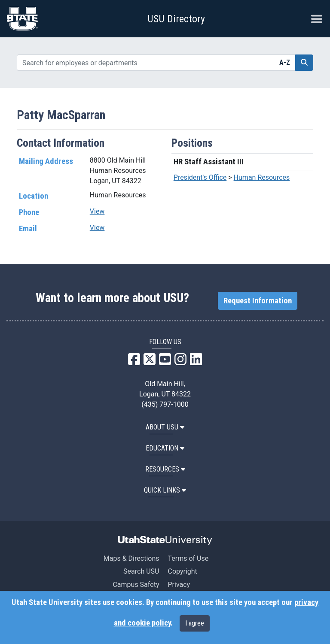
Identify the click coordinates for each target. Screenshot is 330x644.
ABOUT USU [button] (165, 427)
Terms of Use (188, 558)
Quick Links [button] (165, 490)
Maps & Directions (131, 558)
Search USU (141, 571)
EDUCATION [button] (165, 448)
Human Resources (262, 177)
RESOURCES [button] (165, 469)
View (97, 211)
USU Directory (176, 19)
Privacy (179, 585)
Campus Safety (136, 585)
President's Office (200, 177)
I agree (195, 623)
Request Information (258, 301)
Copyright (182, 571)
